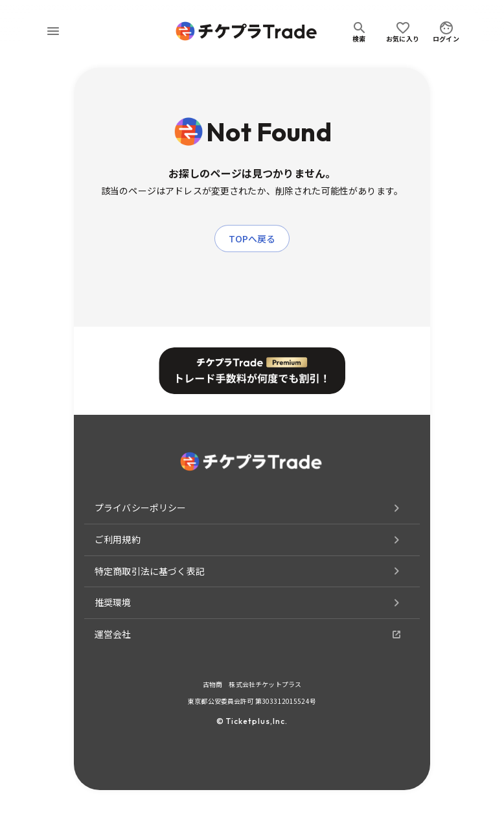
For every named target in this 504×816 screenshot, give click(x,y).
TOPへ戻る (252, 239)
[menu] (53, 31)
